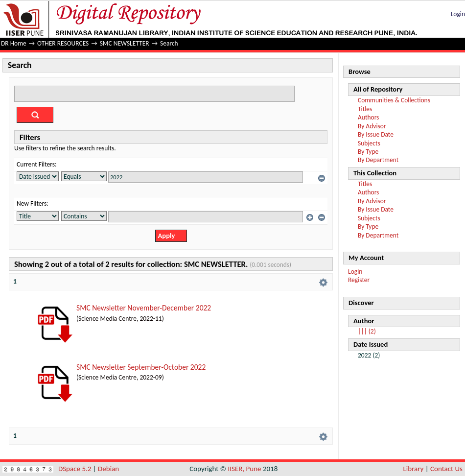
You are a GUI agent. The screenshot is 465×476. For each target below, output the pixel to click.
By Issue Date (376, 134)
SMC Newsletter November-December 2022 (144, 308)
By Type (368, 152)
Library (414, 469)
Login (458, 14)
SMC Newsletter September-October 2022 (141, 367)
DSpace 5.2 (76, 469)
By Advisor (372, 126)
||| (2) (367, 331)
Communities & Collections (394, 100)
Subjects (369, 143)
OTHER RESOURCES (63, 43)
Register (359, 280)
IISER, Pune (244, 469)
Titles (365, 109)
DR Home (14, 43)
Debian (108, 469)
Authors (368, 117)
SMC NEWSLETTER (125, 43)
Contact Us (446, 469)
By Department (378, 160)
